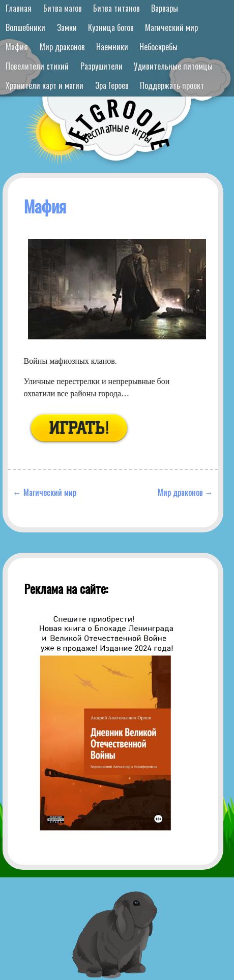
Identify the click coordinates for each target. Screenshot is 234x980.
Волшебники (25, 27)
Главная (19, 8)
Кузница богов (111, 27)
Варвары (165, 8)
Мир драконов (62, 47)
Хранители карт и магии (45, 85)
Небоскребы (158, 47)
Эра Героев (112, 85)
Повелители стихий (37, 66)
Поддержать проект (172, 85)
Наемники (112, 47)
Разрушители (101, 66)
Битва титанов (116, 8)
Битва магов (63, 8)
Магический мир (171, 27)
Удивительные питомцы (173, 66)
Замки (67, 27)
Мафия (17, 47)
